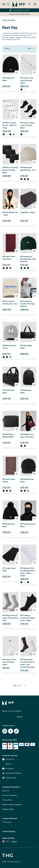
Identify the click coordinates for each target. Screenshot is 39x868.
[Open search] (8, 4)
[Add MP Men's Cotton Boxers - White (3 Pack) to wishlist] (17, 117)
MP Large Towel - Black (10, 569)
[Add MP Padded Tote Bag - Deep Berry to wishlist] (34, 429)
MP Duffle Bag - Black (9, 391)
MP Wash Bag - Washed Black (8, 436)
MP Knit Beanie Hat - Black (10, 214)
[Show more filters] (7, 49)
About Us (6, 791)
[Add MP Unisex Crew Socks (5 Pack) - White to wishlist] (34, 73)
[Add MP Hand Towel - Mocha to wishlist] (17, 474)
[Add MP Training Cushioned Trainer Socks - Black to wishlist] (34, 610)
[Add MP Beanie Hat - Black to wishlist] (17, 73)
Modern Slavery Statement (12, 805)
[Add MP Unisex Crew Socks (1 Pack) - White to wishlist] (17, 654)
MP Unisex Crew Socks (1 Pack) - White (9, 662)
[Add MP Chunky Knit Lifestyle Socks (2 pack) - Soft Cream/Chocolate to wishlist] (34, 654)
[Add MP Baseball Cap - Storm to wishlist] (17, 340)
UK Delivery (8, 769)
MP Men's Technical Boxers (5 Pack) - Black (10, 170)
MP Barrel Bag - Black (27, 347)
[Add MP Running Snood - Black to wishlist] (34, 519)
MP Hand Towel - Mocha (9, 480)
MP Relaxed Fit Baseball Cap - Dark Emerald (28, 259)
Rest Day (12, 20)
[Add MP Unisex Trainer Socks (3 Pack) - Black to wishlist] (34, 117)
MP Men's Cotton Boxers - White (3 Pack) (10, 125)
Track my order (9, 778)
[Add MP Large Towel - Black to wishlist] (17, 563)
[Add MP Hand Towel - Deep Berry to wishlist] (17, 251)
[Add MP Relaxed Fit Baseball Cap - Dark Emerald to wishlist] (34, 251)
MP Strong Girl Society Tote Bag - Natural (28, 304)
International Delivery (12, 773)
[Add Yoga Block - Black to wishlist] (34, 207)
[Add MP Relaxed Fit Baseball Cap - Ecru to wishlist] (34, 162)
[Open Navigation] (4, 4)
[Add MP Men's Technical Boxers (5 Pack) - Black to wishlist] (17, 162)
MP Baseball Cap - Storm (10, 347)
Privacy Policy (7, 800)
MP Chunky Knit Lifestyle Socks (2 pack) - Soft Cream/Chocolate (28, 663)
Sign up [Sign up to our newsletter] (20, 717)
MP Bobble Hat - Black (9, 525)
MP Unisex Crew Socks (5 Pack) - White (27, 80)
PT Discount (7, 822)
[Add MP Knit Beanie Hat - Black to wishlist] (17, 207)
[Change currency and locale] (9, 841)
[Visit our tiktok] (16, 731)
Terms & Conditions (10, 795)
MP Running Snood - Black (28, 525)
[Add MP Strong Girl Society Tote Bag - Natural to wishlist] (34, 296)
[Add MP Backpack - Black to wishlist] (34, 385)
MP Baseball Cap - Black (28, 480)
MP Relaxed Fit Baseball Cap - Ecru (28, 169)
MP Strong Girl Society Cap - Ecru (10, 302)
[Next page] (25, 686)
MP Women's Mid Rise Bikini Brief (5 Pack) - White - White (27, 572)
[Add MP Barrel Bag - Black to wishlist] (34, 340)
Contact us (8, 759)
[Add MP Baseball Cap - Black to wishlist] (34, 474)
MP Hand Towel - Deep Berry (9, 258)
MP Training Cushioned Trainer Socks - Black (28, 618)
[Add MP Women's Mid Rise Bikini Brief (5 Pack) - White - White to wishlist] (34, 563)
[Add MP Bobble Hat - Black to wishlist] (17, 519)
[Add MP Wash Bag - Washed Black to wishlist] (17, 429)
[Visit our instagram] (5, 731)
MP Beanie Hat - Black (9, 79)
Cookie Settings (9, 831)
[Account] (30, 4)
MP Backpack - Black (26, 391)
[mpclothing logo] (19, 4)
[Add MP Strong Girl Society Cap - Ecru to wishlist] (17, 296)
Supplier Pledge (8, 809)
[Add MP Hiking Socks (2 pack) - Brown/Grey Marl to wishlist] (17, 610)
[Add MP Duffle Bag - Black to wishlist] (17, 385)
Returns (7, 764)
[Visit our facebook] (11, 731)
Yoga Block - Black (28, 212)
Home (5, 20)
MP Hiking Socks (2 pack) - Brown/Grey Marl (11, 618)
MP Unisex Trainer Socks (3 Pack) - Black (28, 125)
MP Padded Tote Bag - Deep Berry (27, 436)
